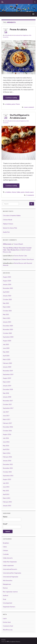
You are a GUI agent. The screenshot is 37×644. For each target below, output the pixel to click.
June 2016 (6, 442)
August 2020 (7, 341)
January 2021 (7, 322)
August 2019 (7, 378)
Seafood (6, 595)
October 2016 (7, 431)
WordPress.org (8, 630)
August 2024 (7, 281)
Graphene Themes (15, 642)
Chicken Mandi (7, 220)
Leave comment (29, 107)
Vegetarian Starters (9, 607)
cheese (14, 192)
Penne (18, 104)
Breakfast (6, 543)
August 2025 (7, 277)
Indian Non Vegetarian (10, 562)
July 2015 (6, 483)
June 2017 (6, 416)
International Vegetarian (20, 121)
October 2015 (7, 472)
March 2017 (7, 419)
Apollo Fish (6, 232)
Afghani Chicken (8, 224)
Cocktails (6, 554)
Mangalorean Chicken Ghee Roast (23, 259)
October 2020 (7, 333)
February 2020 (7, 363)
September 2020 (8, 337)
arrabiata (8, 104)
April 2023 (6, 292)
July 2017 (6, 412)
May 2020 (6, 352)
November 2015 (8, 468)
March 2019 (7, 382)
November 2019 (8, 371)
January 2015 (7, 506)
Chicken (5, 550)
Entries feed (7, 622)
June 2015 (6, 487)
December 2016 (8, 427)
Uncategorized (7, 603)
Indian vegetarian (8, 565)
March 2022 (7, 307)
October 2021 (7, 311)
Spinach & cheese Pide (10, 228)
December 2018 (8, 389)
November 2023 (8, 288)
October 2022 (7, 299)
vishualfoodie (8, 35)
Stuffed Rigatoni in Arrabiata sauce (20, 116)
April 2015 (6, 494)
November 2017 (8, 401)
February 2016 (7, 457)
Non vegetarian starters (10, 592)
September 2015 (8, 476)
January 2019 (7, 386)
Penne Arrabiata (18, 29)
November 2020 (8, 329)
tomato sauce (29, 192)
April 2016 (6, 449)
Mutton (5, 588)
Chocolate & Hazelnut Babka (12, 215)
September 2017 (8, 408)
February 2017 (7, 423)
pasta (13, 104)
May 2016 (6, 446)
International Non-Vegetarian (21, 35)
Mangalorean (7, 584)
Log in (5, 618)
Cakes (5, 547)
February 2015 (7, 502)
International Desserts (10, 569)
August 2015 (7, 479)
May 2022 (6, 303)
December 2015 (8, 464)
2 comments (30, 195)
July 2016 (6, 438)
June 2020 (6, 348)
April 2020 (6, 356)
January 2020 (7, 367)
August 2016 (7, 434)
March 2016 (7, 453)
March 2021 (7, 318)
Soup (5, 599)
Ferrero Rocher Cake (21, 256)
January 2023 (7, 296)
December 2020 (8, 326)
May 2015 (6, 491)
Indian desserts (8, 558)
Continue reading (11, 98)
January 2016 (7, 461)
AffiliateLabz (7, 244)
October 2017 (7, 404)
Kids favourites (8, 580)
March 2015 (7, 498)
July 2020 (6, 344)
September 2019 (8, 374)
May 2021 (6, 314)
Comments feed (8, 626)
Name (12, 518)
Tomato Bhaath (18, 244)
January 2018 (7, 397)
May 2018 (6, 393)
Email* (12, 526)
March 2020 (7, 359)
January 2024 (7, 284)
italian (18, 192)
